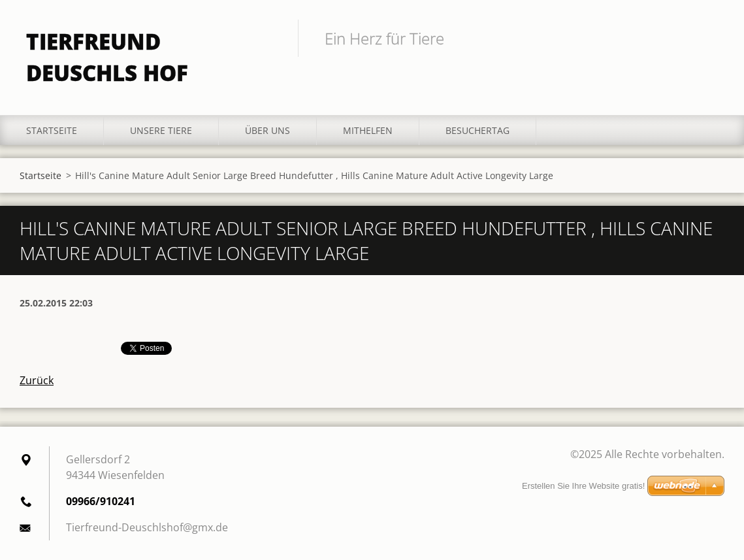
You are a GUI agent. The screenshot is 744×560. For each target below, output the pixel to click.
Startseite (52, 130)
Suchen (710, 38)
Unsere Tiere (161, 130)
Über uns (267, 130)
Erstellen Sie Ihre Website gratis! (583, 486)
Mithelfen (368, 130)
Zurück (37, 380)
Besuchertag (477, 130)
